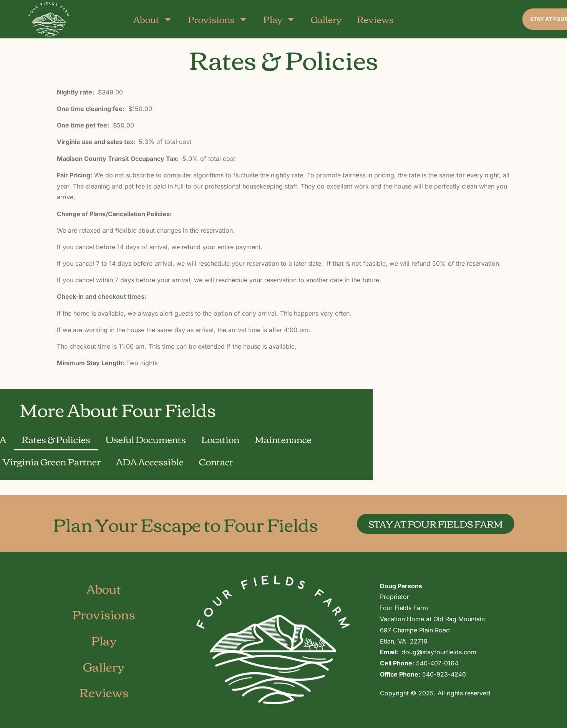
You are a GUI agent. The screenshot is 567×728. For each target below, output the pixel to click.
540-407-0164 (437, 663)
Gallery (326, 19)
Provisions (218, 19)
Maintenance (76, 439)
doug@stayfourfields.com (439, 652)
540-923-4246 (444, 674)
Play (279, 19)
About (153, 19)
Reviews (375, 19)
